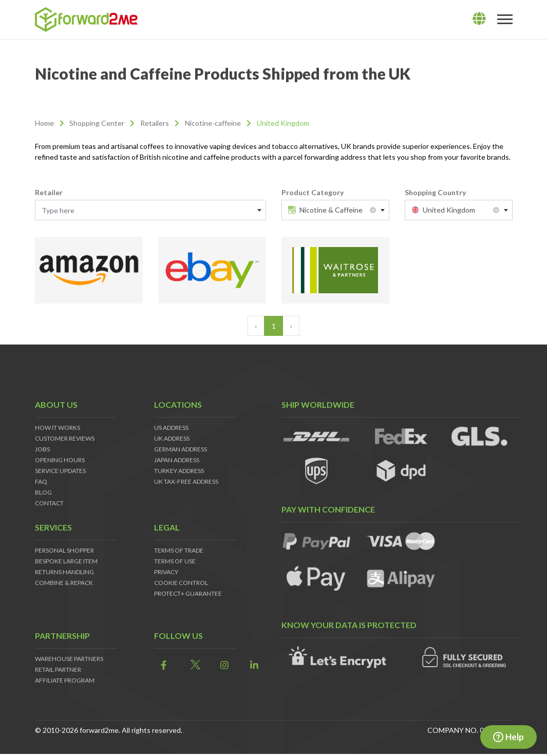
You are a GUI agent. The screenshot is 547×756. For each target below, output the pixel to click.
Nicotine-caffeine (213, 123)
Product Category (313, 192)
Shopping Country (435, 192)
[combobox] (150, 210)
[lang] (479, 19)
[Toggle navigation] (505, 20)
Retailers (155, 123)
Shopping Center (97, 123)
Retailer (49, 192)
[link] (161, 665)
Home (44, 123)
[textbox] (150, 211)
